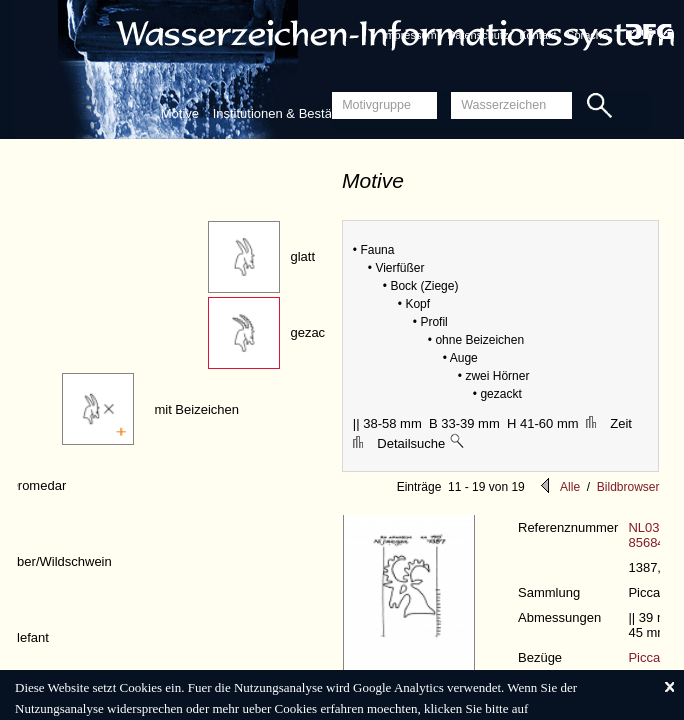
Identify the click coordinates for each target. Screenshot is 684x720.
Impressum (409, 35)
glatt (302, 256)
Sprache (587, 35)
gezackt (312, 332)
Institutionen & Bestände (283, 113)
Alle (570, 487)
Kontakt (537, 35)
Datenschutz (477, 35)
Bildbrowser (628, 487)
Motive (180, 113)
